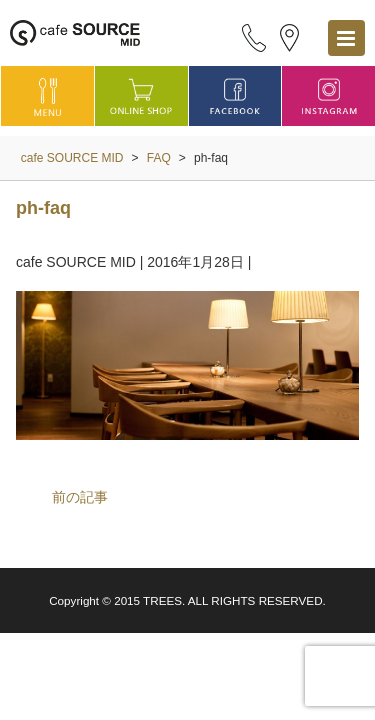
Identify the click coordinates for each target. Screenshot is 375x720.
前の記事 (80, 497)
